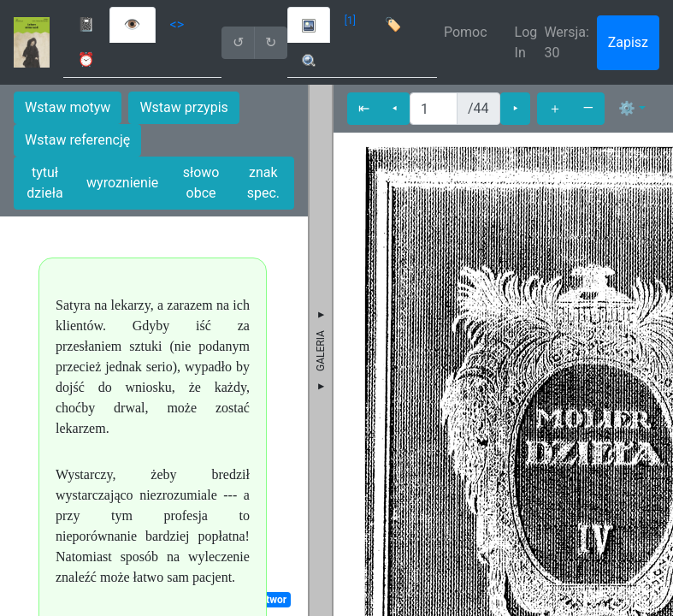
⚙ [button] (627, 108)
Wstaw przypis (183, 107)
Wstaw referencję (77, 140)
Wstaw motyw (68, 107)
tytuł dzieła (44, 183)
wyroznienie (122, 183)
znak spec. (263, 183)
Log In (526, 42)
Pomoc (466, 32)
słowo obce (201, 183)
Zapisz (628, 42)
